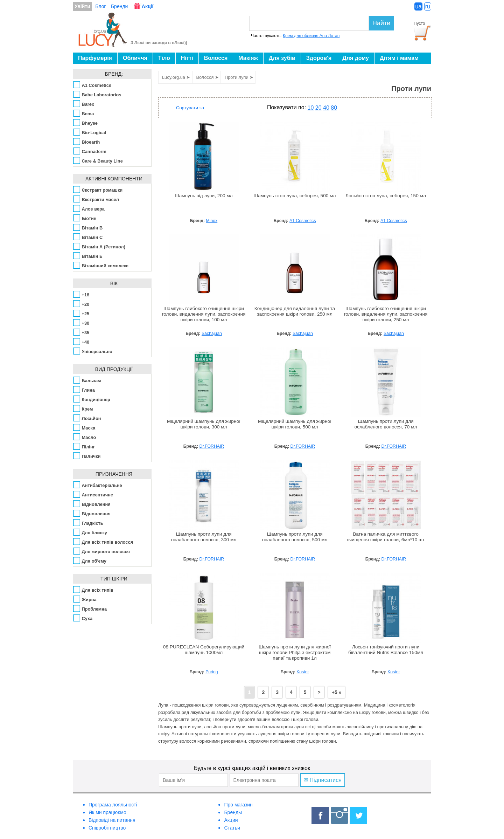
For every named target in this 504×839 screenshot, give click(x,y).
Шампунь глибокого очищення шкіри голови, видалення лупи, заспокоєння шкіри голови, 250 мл (386, 314)
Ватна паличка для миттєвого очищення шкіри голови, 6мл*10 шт (386, 537)
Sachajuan (212, 333)
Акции (231, 820)
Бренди (119, 6)
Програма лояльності (113, 805)
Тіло (164, 58)
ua (419, 6)
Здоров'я (319, 58)
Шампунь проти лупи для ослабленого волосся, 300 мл (204, 537)
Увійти (82, 6)
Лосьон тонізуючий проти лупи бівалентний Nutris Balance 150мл (386, 650)
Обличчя (135, 58)
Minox (212, 221)
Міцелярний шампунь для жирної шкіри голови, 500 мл (295, 424)
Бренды (233, 812)
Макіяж (248, 58)
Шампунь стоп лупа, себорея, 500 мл (295, 196)
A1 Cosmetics (303, 221)
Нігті (187, 58)
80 (334, 108)
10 (311, 108)
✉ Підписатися (323, 780)
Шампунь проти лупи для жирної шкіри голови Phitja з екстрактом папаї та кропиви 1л (295, 652)
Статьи (232, 828)
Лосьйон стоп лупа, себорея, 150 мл (386, 196)
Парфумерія (95, 58)
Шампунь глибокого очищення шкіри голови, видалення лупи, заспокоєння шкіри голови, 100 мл (204, 314)
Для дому (356, 58)
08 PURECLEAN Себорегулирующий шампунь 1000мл (204, 650)
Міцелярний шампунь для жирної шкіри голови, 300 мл (204, 424)
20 (318, 108)
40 (326, 108)
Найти (381, 23)
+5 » (337, 692)
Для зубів (282, 58)
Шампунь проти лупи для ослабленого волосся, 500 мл (295, 537)
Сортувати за (190, 108)
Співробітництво (107, 828)
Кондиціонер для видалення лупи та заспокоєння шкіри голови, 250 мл (295, 311)
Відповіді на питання (112, 820)
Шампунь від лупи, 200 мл (204, 196)
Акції (148, 6)
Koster (303, 672)
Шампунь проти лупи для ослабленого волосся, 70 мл (386, 424)
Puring (212, 672)
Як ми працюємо (107, 812)
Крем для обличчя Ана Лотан (311, 36)
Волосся (216, 58)
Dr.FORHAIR (212, 446)
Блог (100, 6)
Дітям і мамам (399, 58)
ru (428, 6)
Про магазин (238, 805)
